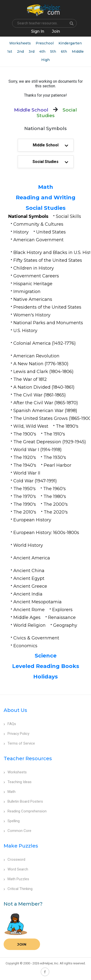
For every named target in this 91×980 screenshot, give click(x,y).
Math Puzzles (16, 879)
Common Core (17, 831)
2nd (20, 51)
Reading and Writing (46, 197)
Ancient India (28, 594)
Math (46, 187)
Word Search (16, 869)
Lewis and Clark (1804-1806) (43, 372)
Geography (65, 625)
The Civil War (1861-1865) (40, 395)
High (45, 60)
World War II (27, 473)
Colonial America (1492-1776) (45, 343)
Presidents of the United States (47, 307)
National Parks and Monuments (48, 323)
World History (28, 545)
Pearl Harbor (58, 465)
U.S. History (25, 331)
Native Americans (33, 299)
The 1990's (25, 504)
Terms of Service (19, 743)
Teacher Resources (28, 758)
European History (32, 520)
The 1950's (25, 489)
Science (46, 656)
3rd (32, 51)
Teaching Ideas (18, 782)
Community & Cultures (38, 224)
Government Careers (36, 276)
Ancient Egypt (29, 578)
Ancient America (32, 558)
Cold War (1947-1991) (35, 481)
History (21, 232)
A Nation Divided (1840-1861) (44, 387)
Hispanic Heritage (33, 284)
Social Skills (68, 216)
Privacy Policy (17, 734)
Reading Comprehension (25, 811)
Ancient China (29, 571)
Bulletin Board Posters (23, 801)
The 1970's (25, 496)
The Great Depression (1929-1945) (50, 442)
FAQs (10, 724)
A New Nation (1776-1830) (41, 364)
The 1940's (25, 465)
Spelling (12, 821)
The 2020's (56, 512)
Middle (78, 51)
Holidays (45, 677)
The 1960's (54, 489)
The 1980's (55, 496)
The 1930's (55, 457)
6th (64, 51)
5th (53, 51)
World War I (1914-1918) (37, 450)
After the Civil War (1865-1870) (46, 403)
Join (22, 944)
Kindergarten (70, 43)
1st (10, 51)
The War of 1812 (30, 379)
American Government (38, 240)
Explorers (62, 610)
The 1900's (25, 434)
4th (42, 51)
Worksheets (20, 43)
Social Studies (46, 208)
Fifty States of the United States (48, 260)
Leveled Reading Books (46, 666)
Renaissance (62, 617)
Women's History (32, 315)
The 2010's (25, 512)
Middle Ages (27, 617)
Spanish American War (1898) (45, 411)
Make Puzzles (21, 846)
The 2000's (56, 504)
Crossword (14, 859)
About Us (15, 710)
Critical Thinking (18, 889)
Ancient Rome (29, 610)
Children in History (34, 268)
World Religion (29, 625)
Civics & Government (36, 638)
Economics (25, 646)
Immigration (27, 292)
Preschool (45, 43)
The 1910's (54, 434)
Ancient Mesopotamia (37, 602)
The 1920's (25, 457)
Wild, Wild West (31, 426)
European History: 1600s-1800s (46, 533)
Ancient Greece (30, 586)
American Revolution (36, 356)
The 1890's (67, 426)
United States (51, 232)
